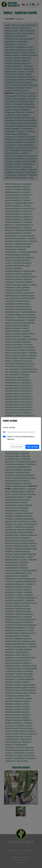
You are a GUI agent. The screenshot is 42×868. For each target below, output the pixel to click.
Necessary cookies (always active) (21, 432)
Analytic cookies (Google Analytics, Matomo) (21, 438)
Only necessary (17, 447)
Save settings (32, 447)
